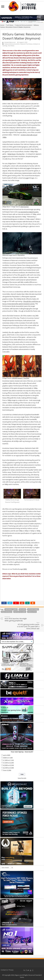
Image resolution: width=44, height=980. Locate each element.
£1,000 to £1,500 (8, 760)
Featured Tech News (26, 44)
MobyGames (24, 207)
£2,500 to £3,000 (8, 768)
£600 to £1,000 (8, 758)
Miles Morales (7, 612)
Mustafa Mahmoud (10, 42)
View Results (22, 778)
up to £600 (7, 755)
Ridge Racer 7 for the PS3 (16, 154)
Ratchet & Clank (20, 612)
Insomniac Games (11, 609)
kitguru (23, 609)
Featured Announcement (24, 25)
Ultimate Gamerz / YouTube (20, 378)
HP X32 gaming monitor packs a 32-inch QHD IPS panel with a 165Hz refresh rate (28, 626)
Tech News (10, 25)
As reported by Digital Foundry (28, 212)
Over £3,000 (7, 770)
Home (2, 25)
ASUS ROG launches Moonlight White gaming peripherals (16, 619)
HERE (25, 569)
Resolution (32, 612)
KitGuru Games (33, 609)
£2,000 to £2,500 (8, 765)
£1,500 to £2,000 (8, 763)
